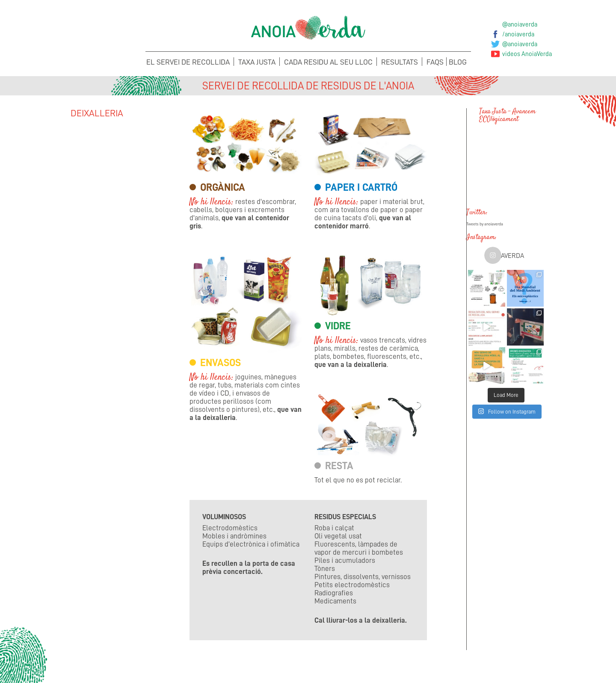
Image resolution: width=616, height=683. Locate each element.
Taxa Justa (257, 62)
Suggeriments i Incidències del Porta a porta (247, 666)
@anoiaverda (520, 24)
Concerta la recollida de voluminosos (125, 666)
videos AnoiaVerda (527, 54)
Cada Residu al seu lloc (328, 62)
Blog (458, 62)
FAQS (435, 62)
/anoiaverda (518, 34)
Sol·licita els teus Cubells (491, 661)
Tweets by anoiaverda (485, 224)
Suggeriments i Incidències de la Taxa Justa (369, 666)
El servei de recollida (188, 62)
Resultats (400, 62)
